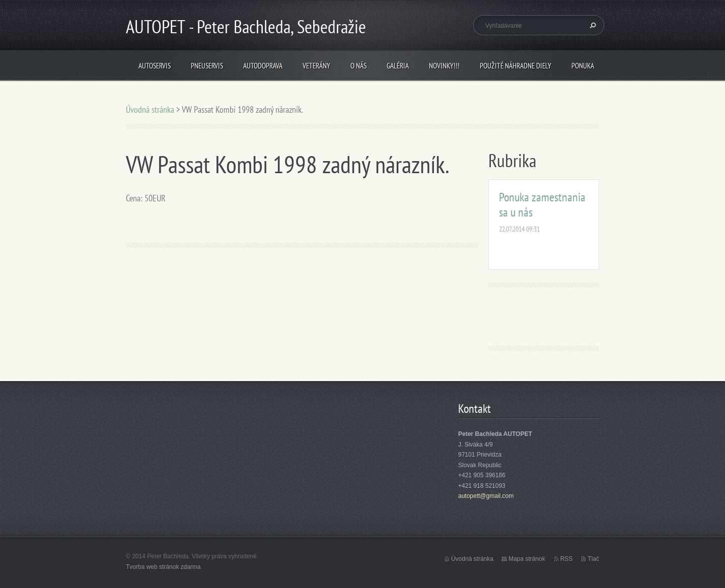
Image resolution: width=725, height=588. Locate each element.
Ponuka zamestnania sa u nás (542, 205)
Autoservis (155, 66)
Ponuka (583, 66)
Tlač (593, 559)
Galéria (398, 66)
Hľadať (592, 25)
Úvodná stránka (150, 109)
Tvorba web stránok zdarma (163, 567)
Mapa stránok (527, 559)
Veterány (316, 66)
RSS (567, 559)
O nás (358, 66)
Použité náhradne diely (516, 66)
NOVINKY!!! (444, 66)
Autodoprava (263, 66)
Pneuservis (207, 66)
